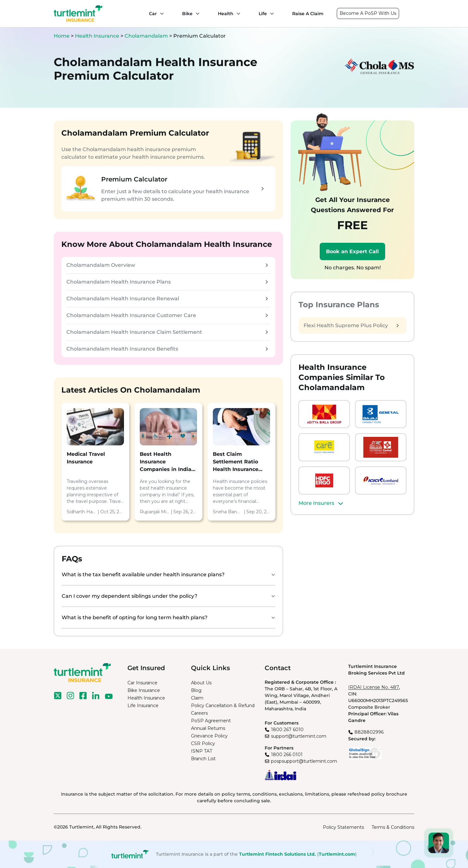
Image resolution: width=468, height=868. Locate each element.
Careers (199, 713)
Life (263, 14)
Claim (197, 698)
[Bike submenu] (196, 14)
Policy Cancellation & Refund (223, 706)
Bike (187, 14)
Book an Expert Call (352, 251)
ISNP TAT (202, 751)
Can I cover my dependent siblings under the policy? (129, 596)
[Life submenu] (270, 14)
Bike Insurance (144, 690)
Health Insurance (97, 36)
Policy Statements (343, 827)
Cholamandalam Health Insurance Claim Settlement (167, 332)
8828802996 (369, 732)
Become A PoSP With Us (368, 13)
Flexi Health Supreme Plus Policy (351, 325)
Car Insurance (142, 683)
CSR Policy (203, 743)
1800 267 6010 (287, 730)
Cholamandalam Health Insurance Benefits (167, 349)
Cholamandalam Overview (167, 265)
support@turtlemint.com (299, 736)
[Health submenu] (237, 14)
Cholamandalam (146, 36)
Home (62, 36)
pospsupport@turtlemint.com (304, 761)
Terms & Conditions (393, 827)
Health (226, 14)
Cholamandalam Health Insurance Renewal (167, 299)
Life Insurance (143, 706)
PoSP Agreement (211, 721)
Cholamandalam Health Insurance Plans (167, 282)
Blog (196, 690)
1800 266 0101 (287, 755)
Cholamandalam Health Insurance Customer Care (167, 315)
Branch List (203, 759)
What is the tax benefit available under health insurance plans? (143, 575)
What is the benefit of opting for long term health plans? (135, 617)
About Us (201, 683)
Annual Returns (208, 728)
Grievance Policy (209, 736)
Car (153, 14)
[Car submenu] (160, 14)
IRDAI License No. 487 (374, 687)
